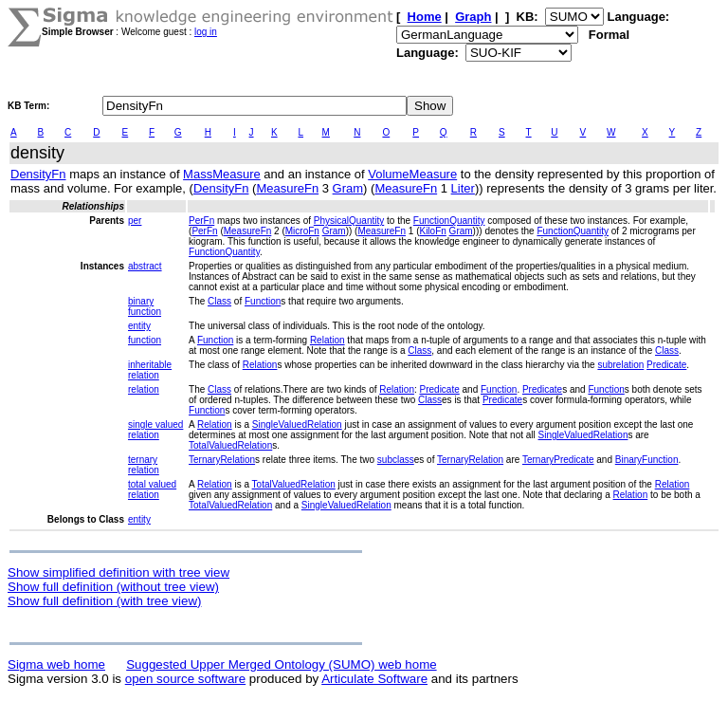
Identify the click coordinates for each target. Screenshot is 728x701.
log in (206, 32)
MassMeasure (222, 174)
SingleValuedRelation (297, 424)
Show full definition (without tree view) (113, 587)
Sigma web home (56, 664)
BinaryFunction (647, 460)
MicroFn (302, 231)
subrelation (620, 365)
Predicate (666, 365)
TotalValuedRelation (230, 445)
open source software (185, 679)
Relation (328, 340)
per (135, 221)
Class (219, 301)
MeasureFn (287, 188)
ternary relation (144, 465)
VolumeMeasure (412, 174)
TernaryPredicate (558, 460)
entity (139, 326)
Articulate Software (374, 679)
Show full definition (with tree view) (104, 601)
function (145, 340)
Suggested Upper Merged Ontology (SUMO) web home (281, 664)
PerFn (201, 221)
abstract (145, 266)
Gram (348, 188)
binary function (145, 306)
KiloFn (432, 231)
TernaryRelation (222, 460)
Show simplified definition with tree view (118, 572)
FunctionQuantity (449, 221)
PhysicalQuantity (349, 221)
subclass (396, 460)
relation (144, 389)
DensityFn (38, 174)
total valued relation (152, 489)
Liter (463, 188)
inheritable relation (150, 370)
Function (263, 301)
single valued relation (155, 430)
